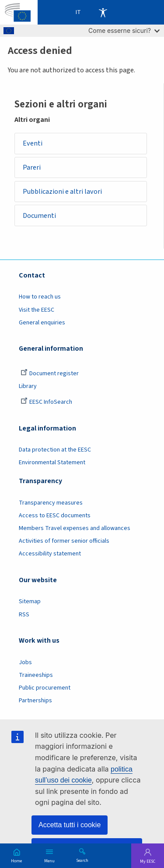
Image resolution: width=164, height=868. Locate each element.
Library (28, 386)
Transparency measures (51, 503)
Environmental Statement (52, 462)
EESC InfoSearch (46, 402)
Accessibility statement (50, 554)
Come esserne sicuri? (124, 30)
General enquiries (42, 323)
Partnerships (35, 701)
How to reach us (40, 297)
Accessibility (103, 12)
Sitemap (30, 601)
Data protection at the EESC (55, 450)
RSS (24, 615)
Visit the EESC (37, 310)
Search (82, 860)
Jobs (25, 662)
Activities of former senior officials (64, 541)
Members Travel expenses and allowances (75, 528)
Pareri (32, 167)
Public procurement (45, 688)
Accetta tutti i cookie (70, 825)
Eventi (33, 143)
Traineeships (36, 675)
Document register (50, 374)
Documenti (39, 216)
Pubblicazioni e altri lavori (62, 192)
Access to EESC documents (55, 516)
